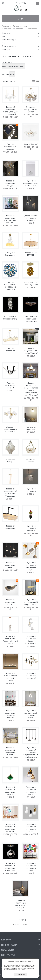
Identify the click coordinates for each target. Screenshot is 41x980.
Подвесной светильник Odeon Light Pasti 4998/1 (10, 640)
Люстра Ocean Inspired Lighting (10, 318)
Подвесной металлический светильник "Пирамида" (10, 492)
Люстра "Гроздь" (31, 144)
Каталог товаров (20, 26)
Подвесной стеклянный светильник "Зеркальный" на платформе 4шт (31, 752)
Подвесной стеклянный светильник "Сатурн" (20, 904)
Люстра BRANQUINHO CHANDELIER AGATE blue (10, 286)
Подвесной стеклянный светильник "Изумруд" (10, 791)
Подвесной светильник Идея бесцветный (31, 183)
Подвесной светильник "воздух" (10, 183)
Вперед (22, 919)
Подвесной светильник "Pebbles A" (31, 528)
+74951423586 (20, 3)
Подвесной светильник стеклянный (31, 676)
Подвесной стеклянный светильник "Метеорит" (10, 828)
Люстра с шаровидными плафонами (10, 429)
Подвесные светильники (12, 28)
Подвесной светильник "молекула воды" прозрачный (10, 111)
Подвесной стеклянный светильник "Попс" (31, 828)
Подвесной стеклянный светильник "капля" (31, 791)
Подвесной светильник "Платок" (10, 602)
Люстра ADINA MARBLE (31, 254)
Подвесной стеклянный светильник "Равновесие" (10, 867)
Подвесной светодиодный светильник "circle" (31, 714)
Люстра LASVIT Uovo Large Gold (31, 283)
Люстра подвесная (10, 350)
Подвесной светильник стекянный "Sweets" (10, 714)
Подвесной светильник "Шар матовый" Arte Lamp (10, 219)
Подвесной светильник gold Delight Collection (31, 602)
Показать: (5, 74)
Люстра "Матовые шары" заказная (10, 147)
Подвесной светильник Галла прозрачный (31, 640)
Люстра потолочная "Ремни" (10, 385)
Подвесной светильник (31, 490)
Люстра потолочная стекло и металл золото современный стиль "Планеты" (31, 389)
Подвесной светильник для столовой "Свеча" (10, 677)
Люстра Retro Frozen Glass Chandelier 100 (31, 319)
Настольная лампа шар (31, 428)
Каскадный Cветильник (10, 254)
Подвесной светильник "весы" (10, 565)
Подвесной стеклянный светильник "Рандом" (31, 867)
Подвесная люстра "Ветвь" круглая (31, 109)
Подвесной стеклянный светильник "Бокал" (10, 751)
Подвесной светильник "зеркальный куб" (31, 566)
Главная (5, 26)
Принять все (20, 974)
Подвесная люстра (10, 460)
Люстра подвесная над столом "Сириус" (31, 351)
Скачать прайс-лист (9, 81)
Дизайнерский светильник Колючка (31, 218)
